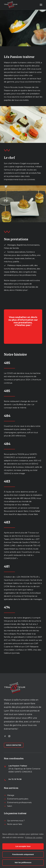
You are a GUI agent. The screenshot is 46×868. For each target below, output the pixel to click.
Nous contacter (14, 745)
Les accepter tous (23, 846)
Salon (10, 806)
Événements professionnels (19, 803)
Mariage (11, 795)
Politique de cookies (34, 838)
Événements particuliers (18, 799)
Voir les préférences (23, 862)
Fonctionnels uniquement (23, 854)
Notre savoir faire (15, 824)
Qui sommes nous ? (16, 821)
